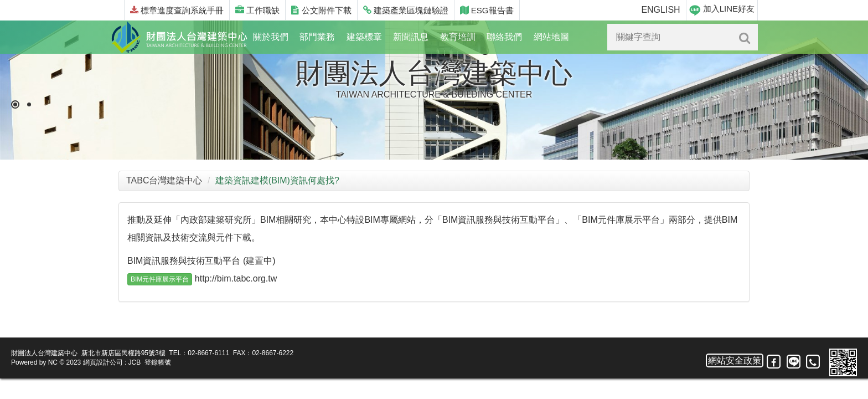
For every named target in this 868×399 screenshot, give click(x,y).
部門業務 (317, 37)
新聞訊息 (411, 37)
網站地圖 (551, 37)
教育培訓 (458, 37)
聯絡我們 (504, 37)
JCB (135, 362)
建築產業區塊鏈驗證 (406, 10)
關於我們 (271, 37)
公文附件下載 (321, 10)
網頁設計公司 (103, 362)
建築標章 (364, 37)
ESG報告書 (487, 10)
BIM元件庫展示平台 (160, 279)
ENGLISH (660, 10)
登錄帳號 (158, 362)
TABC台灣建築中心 (164, 180)
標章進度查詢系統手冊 (177, 10)
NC (53, 362)
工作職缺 (257, 10)
